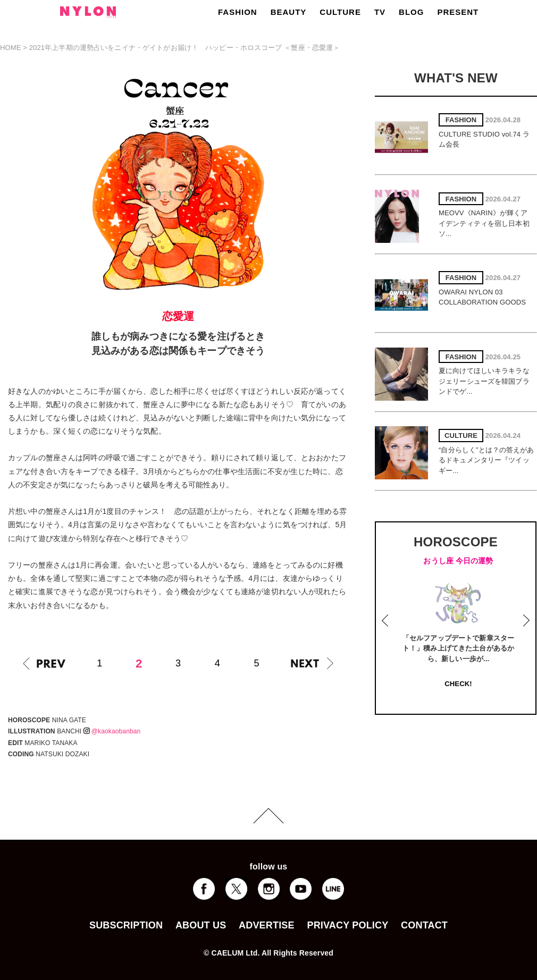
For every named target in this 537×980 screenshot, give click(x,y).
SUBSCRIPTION (126, 925)
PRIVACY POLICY (347, 925)
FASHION (238, 12)
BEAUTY (289, 12)
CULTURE (340, 12)
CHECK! (458, 684)
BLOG (411, 12)
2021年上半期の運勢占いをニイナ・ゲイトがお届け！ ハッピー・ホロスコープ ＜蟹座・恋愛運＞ (185, 48)
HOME (11, 48)
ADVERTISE (267, 925)
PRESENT (458, 12)
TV (380, 12)
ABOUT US (201, 925)
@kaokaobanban (112, 731)
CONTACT (424, 925)
